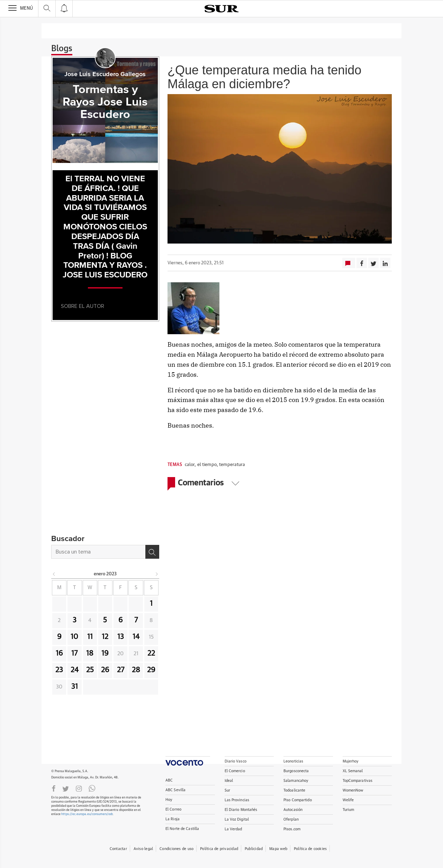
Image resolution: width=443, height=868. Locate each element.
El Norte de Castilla (182, 829)
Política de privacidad (219, 849)
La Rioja (173, 819)
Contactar (118, 849)
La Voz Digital (237, 819)
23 (59, 670)
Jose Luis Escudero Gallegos (105, 74)
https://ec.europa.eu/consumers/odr (87, 814)
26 (105, 670)
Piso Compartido (298, 800)
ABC (169, 780)
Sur (227, 790)
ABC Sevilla (175, 790)
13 (121, 637)
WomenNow (353, 790)
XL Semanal (353, 771)
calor (190, 465)
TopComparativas (358, 781)
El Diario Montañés (241, 810)
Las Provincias (237, 800)
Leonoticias (293, 761)
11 (90, 637)
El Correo (173, 809)
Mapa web (278, 849)
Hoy (169, 800)
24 (75, 670)
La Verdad (233, 829)
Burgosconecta (296, 771)
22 (151, 654)
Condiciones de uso (177, 849)
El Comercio (235, 771)
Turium (349, 810)
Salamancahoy (296, 781)
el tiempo (207, 465)
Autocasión (293, 810)
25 (90, 670)
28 (136, 670)
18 (90, 654)
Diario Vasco (236, 761)
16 (59, 654)
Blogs (62, 49)
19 (105, 654)
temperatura (232, 465)
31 (75, 687)
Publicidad (254, 849)
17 (74, 654)
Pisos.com (292, 829)
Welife (348, 800)
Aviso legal (143, 849)
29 (151, 670)
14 (136, 637)
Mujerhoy (351, 761)
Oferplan (291, 819)
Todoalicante (294, 790)
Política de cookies (310, 849)
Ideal (229, 781)
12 (105, 637)
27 (121, 670)
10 (74, 637)
